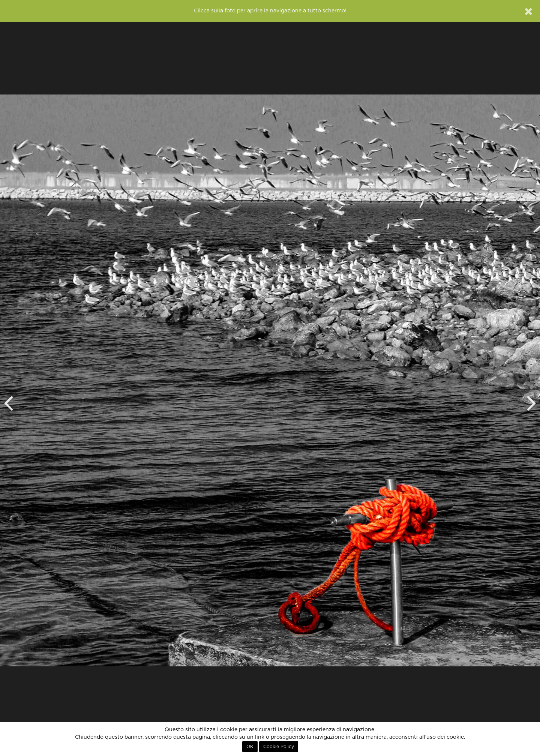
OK (250, 747)
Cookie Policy (279, 747)
